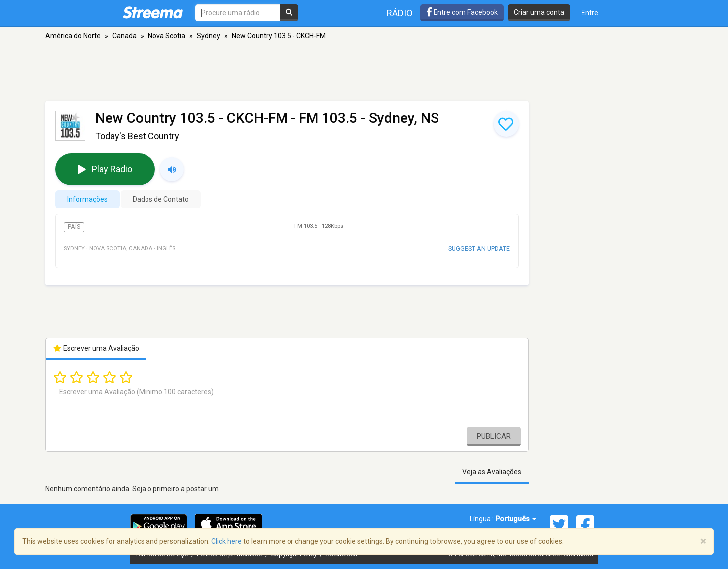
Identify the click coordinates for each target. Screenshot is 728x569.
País (74, 227)
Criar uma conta (539, 12)
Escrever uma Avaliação (96, 348)
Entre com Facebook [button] (462, 12)
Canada (124, 36)
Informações (87, 199)
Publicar (494, 436)
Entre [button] (590, 13)
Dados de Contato (161, 199)
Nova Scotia (167, 36)
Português (516, 519)
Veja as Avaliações (492, 472)
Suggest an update (479, 248)
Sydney (209, 36)
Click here (226, 541)
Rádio (400, 13)
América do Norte (73, 36)
